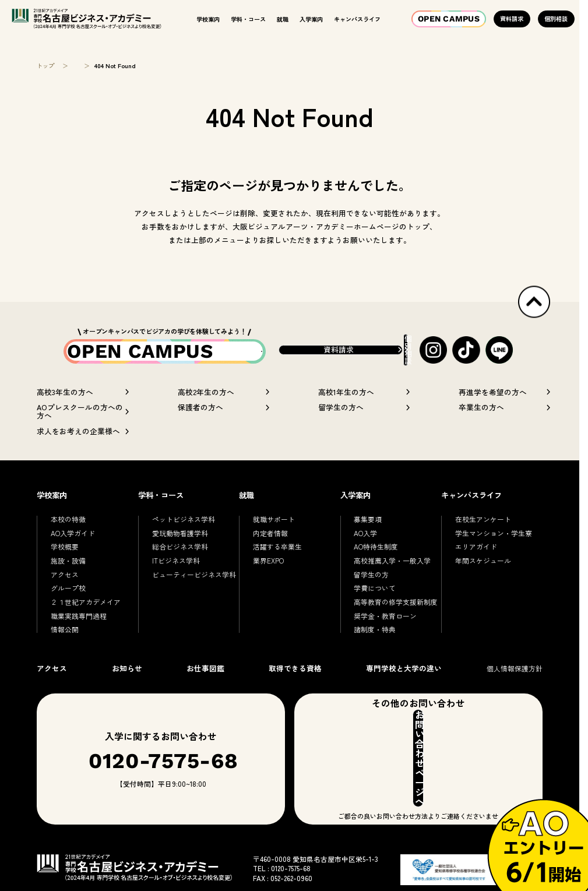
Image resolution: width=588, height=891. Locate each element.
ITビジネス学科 (176, 581)
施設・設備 (68, 581)
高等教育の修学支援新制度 (396, 622)
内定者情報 (270, 553)
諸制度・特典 (375, 649)
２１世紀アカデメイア (86, 622)
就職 (283, 19)
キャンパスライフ (357, 19)
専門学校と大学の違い (404, 688)
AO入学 (365, 553)
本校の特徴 (68, 539)
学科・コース (248, 19)
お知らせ (127, 688)
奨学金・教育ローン (385, 636)
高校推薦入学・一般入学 (392, 581)
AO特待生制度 (376, 567)
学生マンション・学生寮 (494, 553)
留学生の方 (371, 595)
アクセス (65, 595)
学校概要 (65, 567)
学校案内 (208, 19)
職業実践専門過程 (79, 636)
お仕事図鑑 (205, 688)
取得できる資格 (295, 688)
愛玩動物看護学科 (180, 553)
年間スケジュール (483, 581)
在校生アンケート (483, 539)
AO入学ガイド (73, 553)
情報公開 (65, 649)
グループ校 (68, 608)
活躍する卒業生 (277, 567)
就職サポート (274, 539)
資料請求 (512, 18)
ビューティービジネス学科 (194, 595)
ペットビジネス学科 (184, 539)
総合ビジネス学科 (180, 567)
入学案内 (311, 19)
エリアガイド (476, 567)
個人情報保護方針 (515, 688)
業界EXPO (268, 581)
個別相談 (556, 18)
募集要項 (368, 539)
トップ (45, 66)
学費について (375, 608)
